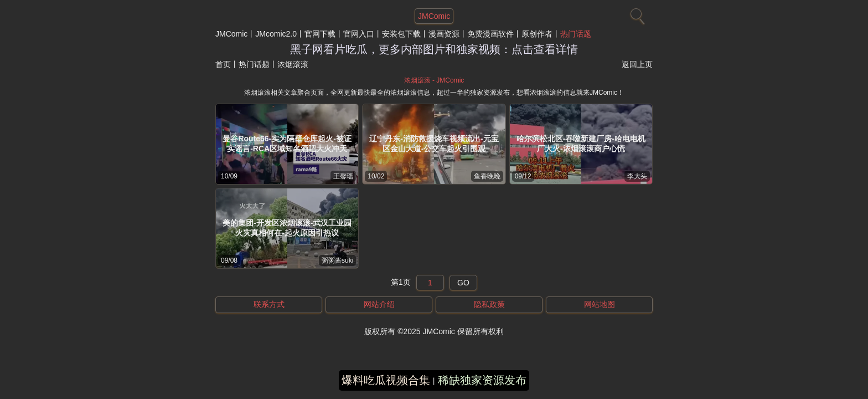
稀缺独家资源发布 (482, 380)
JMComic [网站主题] (434, 16)
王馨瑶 (343, 176)
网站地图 (600, 304)
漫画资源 (444, 34)
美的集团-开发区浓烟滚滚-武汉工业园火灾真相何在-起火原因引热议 (287, 228)
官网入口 (359, 34)
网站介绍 (379, 304)
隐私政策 (489, 304)
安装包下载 (401, 34)
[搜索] (636, 14)
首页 (223, 64)
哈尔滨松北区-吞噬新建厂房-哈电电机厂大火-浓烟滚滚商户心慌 (581, 144)
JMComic (231, 34)
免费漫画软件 (490, 34)
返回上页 (637, 64)
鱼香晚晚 (487, 176)
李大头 (637, 176)
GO (463, 283)
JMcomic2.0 (276, 34)
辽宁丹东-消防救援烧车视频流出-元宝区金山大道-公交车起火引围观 (434, 144)
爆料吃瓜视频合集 (386, 380)
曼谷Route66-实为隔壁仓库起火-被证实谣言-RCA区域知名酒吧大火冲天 (287, 144)
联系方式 (269, 304)
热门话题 (576, 34)
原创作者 (537, 34)
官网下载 (320, 34)
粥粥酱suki (337, 260)
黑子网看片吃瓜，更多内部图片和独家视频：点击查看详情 (434, 49)
